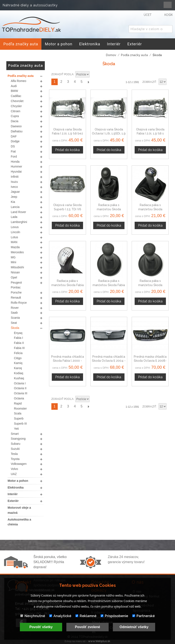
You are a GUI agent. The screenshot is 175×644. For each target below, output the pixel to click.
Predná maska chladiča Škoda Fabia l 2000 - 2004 (68, 361)
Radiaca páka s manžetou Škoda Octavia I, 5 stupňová (109, 209)
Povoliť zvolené (88, 627)
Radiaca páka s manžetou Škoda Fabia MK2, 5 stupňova (109, 285)
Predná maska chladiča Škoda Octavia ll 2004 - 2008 (109, 361)
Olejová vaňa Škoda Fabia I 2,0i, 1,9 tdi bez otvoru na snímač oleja (68, 134)
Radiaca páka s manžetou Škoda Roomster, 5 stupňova (150, 285)
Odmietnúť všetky (134, 627)
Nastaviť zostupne (93, 75)
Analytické (60, 616)
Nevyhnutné (33, 616)
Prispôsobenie (114, 616)
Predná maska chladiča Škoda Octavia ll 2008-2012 (150, 361)
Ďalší (88, 82)
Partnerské (144, 616)
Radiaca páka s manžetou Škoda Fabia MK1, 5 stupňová (68, 285)
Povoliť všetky (41, 627)
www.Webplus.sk (99, 641)
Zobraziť (149, 82)
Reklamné (86, 616)
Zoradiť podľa (62, 74)
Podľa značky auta (134, 55)
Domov (111, 55)
